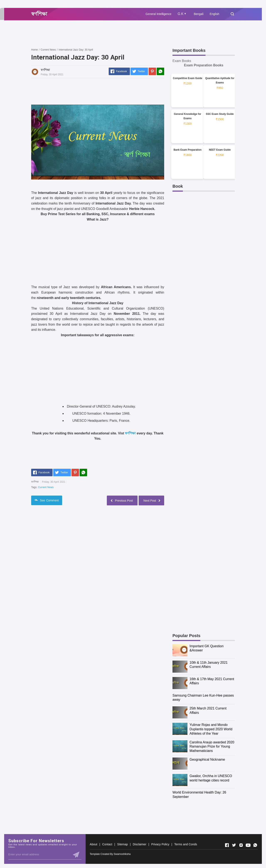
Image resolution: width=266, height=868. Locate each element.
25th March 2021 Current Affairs (208, 711)
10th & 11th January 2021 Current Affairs (209, 665)
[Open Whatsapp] (255, 845)
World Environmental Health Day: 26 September (199, 795)
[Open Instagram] (241, 845)
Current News (46, 487)
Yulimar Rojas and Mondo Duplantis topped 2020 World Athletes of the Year (211, 729)
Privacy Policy (160, 844)
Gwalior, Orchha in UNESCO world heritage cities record (211, 778)
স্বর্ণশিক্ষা (130, 433)
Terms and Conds (186, 844)
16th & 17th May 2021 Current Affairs (212, 681)
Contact (107, 844)
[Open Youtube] (248, 845)
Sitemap (123, 844)
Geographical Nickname (207, 759)
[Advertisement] (107, 34)
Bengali (199, 14)
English (214, 14)
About (94, 844)
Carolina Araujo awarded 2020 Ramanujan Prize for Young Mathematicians (212, 747)
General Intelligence (158, 14)
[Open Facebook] (227, 845)
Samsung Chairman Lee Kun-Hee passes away (203, 698)
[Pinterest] (152, 71)
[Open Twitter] (234, 845)
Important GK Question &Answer (207, 648)
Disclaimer (140, 844)
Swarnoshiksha (122, 854)
